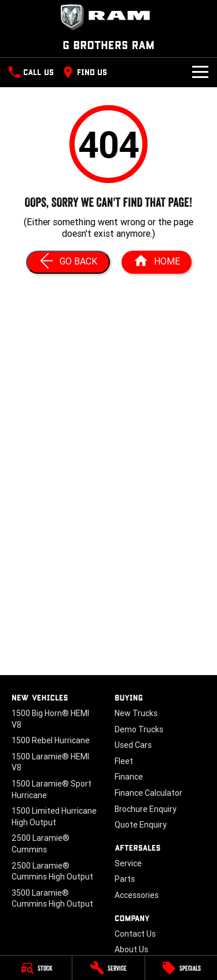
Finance (129, 777)
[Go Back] (68, 262)
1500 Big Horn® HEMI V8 (50, 719)
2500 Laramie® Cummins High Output (52, 871)
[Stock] (36, 968)
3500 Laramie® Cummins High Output (52, 899)
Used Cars (133, 745)
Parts (125, 879)
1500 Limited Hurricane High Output (54, 817)
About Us (131, 949)
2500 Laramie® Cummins (41, 844)
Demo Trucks (139, 729)
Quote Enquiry (141, 825)
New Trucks (136, 713)
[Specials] (181, 968)
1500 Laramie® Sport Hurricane (52, 789)
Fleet (124, 761)
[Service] (108, 968)
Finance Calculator (148, 793)
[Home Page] (108, 17)
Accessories (137, 895)
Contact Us (135, 934)
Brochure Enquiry (146, 809)
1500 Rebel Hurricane (51, 740)
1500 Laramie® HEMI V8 (50, 762)
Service (128, 863)
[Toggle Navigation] (200, 72)
